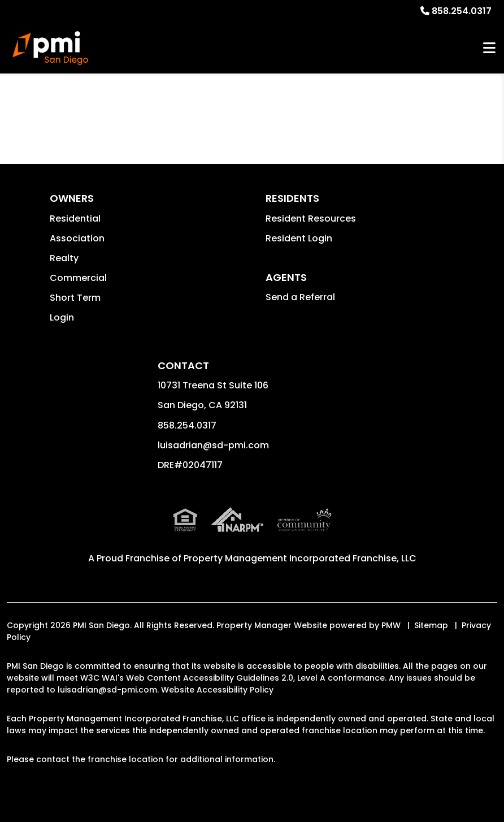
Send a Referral (300, 297)
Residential (75, 219)
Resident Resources (311, 219)
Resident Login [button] (299, 238)
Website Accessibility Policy (217, 690)
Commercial (78, 278)
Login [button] (62, 317)
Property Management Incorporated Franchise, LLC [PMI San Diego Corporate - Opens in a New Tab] (300, 558)
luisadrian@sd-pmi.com (213, 445)
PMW (391, 625)
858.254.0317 (462, 11)
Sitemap (431, 625)
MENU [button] (489, 48)
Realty (64, 258)
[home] (50, 48)
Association (77, 238)
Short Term (75, 298)
